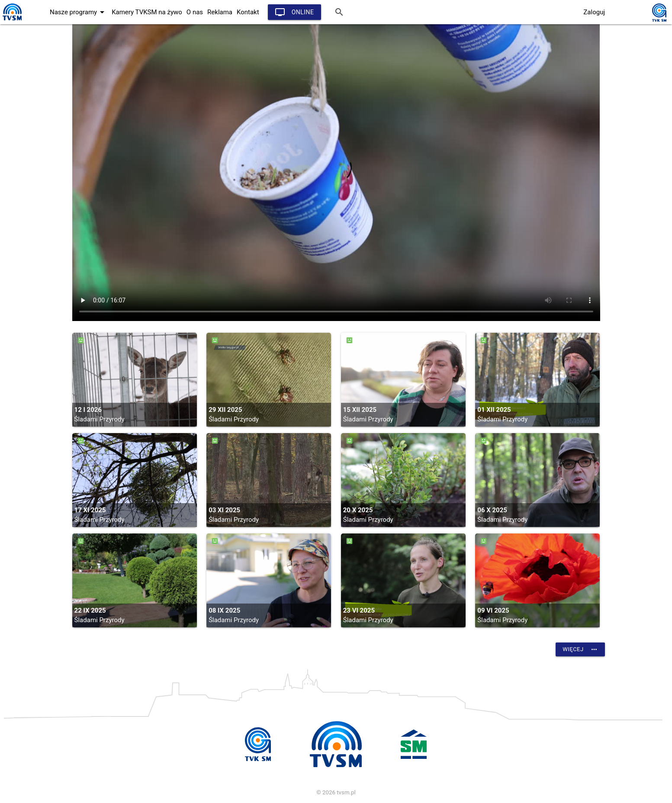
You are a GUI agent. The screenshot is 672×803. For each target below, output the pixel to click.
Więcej (580, 649)
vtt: (336, 173)
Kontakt (248, 12)
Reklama (220, 12)
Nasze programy (79, 12)
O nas (195, 12)
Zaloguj (594, 12)
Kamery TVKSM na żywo (147, 12)
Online (294, 12)
